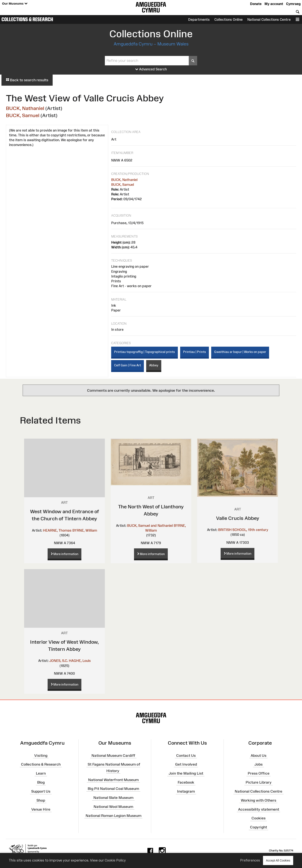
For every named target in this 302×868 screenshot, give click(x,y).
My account (274, 4)
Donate (256, 4)
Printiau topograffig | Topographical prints (144, 352)
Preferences (250, 860)
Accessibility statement (259, 809)
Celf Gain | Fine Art (128, 365)
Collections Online (228, 19)
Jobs (258, 764)
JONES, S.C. (59, 661)
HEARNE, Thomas (57, 530)
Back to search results (27, 80)
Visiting (41, 755)
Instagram (186, 791)
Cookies (258, 818)
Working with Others (258, 800)
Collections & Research (27, 19)
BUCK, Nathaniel (25, 108)
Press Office (259, 773)
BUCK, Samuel (23, 115)
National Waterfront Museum (113, 780)
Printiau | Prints (195, 352)
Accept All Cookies (278, 860)
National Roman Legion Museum (113, 816)
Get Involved (186, 764)
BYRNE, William (85, 530)
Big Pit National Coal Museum (113, 789)
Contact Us (186, 755)
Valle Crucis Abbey (238, 518)
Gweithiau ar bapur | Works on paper (240, 352)
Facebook (186, 782)
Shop (41, 800)
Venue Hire (41, 809)
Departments (199, 19)
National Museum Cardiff (113, 755)
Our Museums (15, 4)
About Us (258, 755)
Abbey (154, 365)
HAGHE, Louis (80, 661)
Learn (41, 773)
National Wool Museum (113, 807)
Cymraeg (293, 4)
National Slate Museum (113, 798)
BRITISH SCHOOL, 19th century (243, 530)
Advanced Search (151, 69)
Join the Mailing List (186, 773)
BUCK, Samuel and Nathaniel (150, 526)
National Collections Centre (269, 19)
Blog (41, 782)
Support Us (41, 791)
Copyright (258, 827)
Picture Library (259, 782)
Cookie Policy (115, 860)
